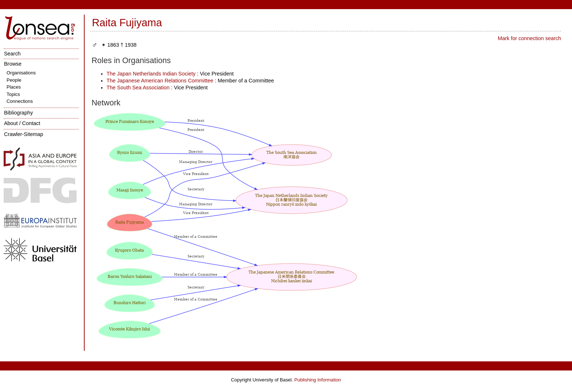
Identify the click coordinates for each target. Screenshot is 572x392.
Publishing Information (318, 380)
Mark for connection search (529, 38)
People (14, 80)
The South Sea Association (138, 88)
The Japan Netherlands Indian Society (151, 74)
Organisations (21, 73)
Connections (20, 101)
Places (14, 87)
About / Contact (22, 123)
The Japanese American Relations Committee (160, 81)
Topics (13, 94)
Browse (13, 64)
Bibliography (18, 113)
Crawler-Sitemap (24, 134)
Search (12, 54)
